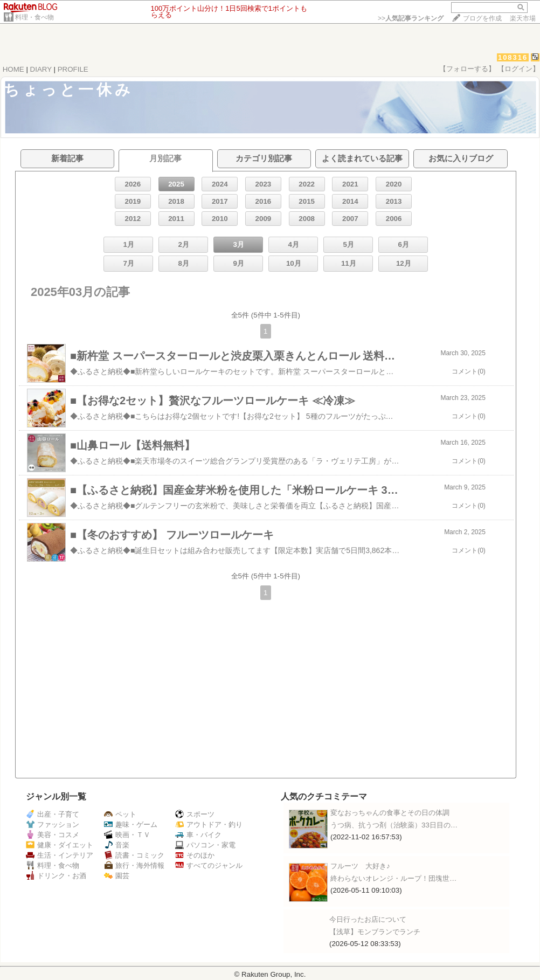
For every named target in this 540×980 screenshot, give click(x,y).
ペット (120, 814)
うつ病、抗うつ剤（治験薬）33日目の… (394, 825)
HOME (13, 69)
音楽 (117, 845)
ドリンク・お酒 (56, 876)
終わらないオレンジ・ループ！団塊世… (393, 878)
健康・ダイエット (60, 845)
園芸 (117, 876)
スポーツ (195, 814)
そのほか (195, 855)
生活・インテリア (60, 855)
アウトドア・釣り (209, 824)
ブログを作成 (482, 18)
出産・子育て (53, 814)
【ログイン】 (518, 69)
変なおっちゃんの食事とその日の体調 (390, 813)
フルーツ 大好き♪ (360, 866)
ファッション (53, 824)
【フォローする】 (467, 69)
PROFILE (73, 69)
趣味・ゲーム (131, 824)
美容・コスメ (53, 835)
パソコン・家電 (205, 845)
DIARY (41, 69)
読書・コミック (134, 855)
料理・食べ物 (34, 17)
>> (411, 18)
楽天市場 (523, 18)
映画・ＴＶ (127, 835)
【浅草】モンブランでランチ (375, 932)
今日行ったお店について (368, 919)
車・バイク (198, 835)
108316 (513, 57)
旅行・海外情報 (134, 865)
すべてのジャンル (209, 865)
